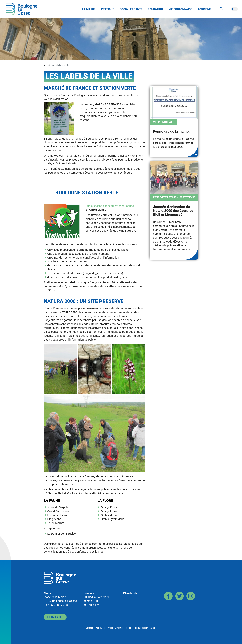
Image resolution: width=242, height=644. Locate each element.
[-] (234, 9)
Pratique (108, 9)
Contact (55, 617)
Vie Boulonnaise (180, 9)
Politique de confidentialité (145, 628)
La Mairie (89, 9)
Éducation (155, 9)
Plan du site (130, 593)
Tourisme (204, 9)
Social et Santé (131, 9)
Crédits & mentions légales (120, 628)
